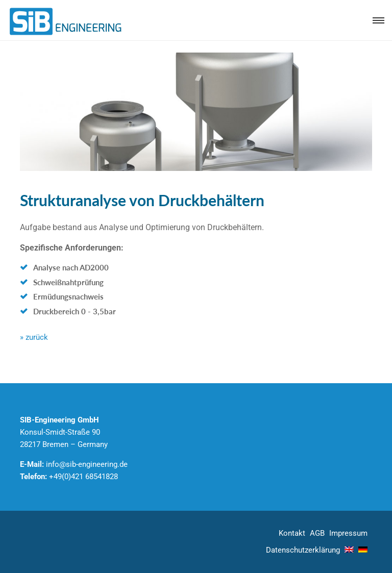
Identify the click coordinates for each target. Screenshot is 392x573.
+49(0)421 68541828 (83, 477)
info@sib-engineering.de (87, 464)
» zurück (34, 337)
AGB (317, 533)
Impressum (348, 533)
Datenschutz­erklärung (303, 550)
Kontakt (292, 533)
